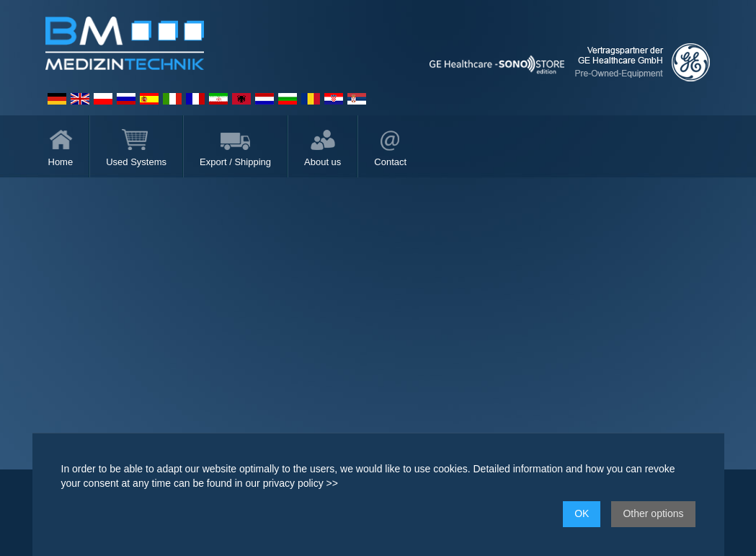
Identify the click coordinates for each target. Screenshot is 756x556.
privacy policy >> (301, 483)
